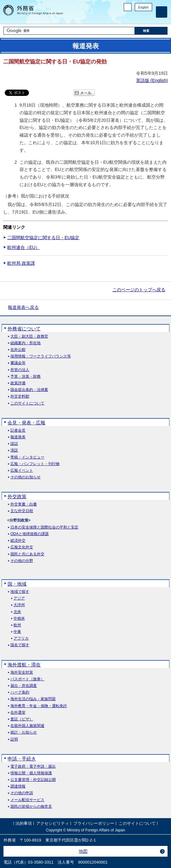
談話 (14, 444)
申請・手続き (22, 759)
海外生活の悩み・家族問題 (33, 699)
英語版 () (152, 80)
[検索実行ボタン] (151, 31)
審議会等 (18, 363)
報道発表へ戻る (23, 307)
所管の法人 (20, 370)
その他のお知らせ (26, 477)
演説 (14, 450)
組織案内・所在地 (26, 343)
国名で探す (20, 645)
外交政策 (17, 496)
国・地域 (17, 584)
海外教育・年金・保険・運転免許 (39, 706)
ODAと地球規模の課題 (30, 534)
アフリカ (21, 638)
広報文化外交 (22, 547)
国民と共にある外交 (27, 554)
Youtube (149, 18)
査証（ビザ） (22, 719)
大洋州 (19, 605)
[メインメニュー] (162, 12)
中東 (17, 632)
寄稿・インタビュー (27, 457)
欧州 (17, 625)
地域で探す (20, 592)
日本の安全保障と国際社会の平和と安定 (44, 527)
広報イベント (22, 471)
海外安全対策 (22, 673)
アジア (19, 598)
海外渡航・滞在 (24, 665)
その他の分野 (22, 561)
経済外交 (18, 541)
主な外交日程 (22, 511)
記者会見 (18, 431)
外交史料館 (20, 396)
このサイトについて (27, 403)
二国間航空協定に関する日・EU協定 (43, 238)
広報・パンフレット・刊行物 (35, 464)
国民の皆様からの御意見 (31, 807)
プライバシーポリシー (94, 823)
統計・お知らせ (24, 732)
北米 (17, 612)
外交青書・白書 (24, 504)
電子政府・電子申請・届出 (33, 767)
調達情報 (18, 786)
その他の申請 (22, 793)
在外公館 (18, 350)
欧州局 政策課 (21, 263)
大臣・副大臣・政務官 (29, 337)
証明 (14, 739)
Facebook (132, 18)
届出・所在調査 (24, 686)
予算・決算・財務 (26, 377)
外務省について (24, 329)
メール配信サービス (27, 800)
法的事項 (24, 823)
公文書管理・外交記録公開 (33, 780)
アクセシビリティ (53, 823)
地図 (83, 851)
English (143, 7)
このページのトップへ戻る (139, 290)
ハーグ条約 (20, 692)
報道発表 (18, 437)
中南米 (19, 619)
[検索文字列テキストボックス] (69, 31)
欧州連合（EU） (23, 247)
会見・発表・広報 (26, 423)
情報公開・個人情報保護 (31, 773)
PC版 (128, 7)
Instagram (140, 18)
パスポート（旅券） (27, 679)
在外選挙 (18, 713)
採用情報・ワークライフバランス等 (41, 356)
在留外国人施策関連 (27, 726)
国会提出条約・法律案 (29, 390)
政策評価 (18, 383)
